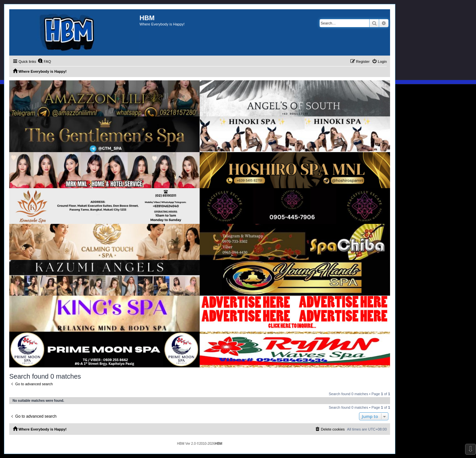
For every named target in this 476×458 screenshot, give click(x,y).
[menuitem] (44, 62)
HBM (218, 444)
